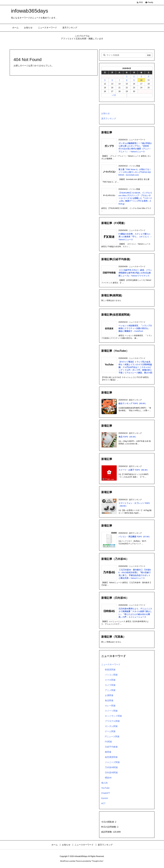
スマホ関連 (110, 680)
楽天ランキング (109, 119)
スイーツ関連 (111, 711)
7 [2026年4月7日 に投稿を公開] (119, 80)
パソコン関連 (111, 675)
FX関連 (108, 742)
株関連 (108, 752)
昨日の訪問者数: (109, 827)
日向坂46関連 (111, 772)
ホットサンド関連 (113, 716)
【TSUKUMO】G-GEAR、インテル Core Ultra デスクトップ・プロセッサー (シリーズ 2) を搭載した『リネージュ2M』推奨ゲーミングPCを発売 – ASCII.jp (135, 198)
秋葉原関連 (110, 670)
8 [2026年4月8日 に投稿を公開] (127, 80)
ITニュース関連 (112, 736)
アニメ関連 (110, 690)
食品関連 (109, 700)
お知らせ (106, 113)
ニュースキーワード (111, 664)
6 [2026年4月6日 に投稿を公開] (112, 80)
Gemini (105, 798)
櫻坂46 (108, 778)
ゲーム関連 (110, 731)
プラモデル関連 (112, 721)
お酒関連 (109, 695)
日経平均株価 (111, 747)
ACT (103, 803)
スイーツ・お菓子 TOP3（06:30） (134, 470)
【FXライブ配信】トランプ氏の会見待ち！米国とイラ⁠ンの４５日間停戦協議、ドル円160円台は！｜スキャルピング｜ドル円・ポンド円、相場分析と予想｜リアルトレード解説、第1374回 (135, 367)
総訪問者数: (107, 832)
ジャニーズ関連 (112, 762)
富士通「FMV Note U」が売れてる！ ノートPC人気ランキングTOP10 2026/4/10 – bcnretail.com (135, 172)
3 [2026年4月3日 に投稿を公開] (141, 76)
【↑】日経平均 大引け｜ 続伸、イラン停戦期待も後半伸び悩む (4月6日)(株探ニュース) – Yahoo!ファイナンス (135, 273)
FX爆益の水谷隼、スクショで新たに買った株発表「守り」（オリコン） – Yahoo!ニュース (135, 237)
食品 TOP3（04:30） (128, 437)
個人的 (104, 783)
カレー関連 (110, 706)
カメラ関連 (110, 685)
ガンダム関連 (111, 726)
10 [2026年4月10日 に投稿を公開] (141, 80)
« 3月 (114, 95)
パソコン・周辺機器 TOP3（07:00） (135, 537)
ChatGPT (106, 793)
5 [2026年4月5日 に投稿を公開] (105, 80)
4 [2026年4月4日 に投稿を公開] (149, 76)
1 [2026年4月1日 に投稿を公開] (127, 76)
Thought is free (97, 861)
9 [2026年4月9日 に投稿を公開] (134, 80)
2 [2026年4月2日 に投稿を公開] (134, 76)
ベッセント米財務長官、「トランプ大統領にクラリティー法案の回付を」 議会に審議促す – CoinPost (135, 328)
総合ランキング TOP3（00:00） (133, 403)
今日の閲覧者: (108, 822)
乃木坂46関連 (111, 767)
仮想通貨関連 (111, 757)
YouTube (105, 788)
